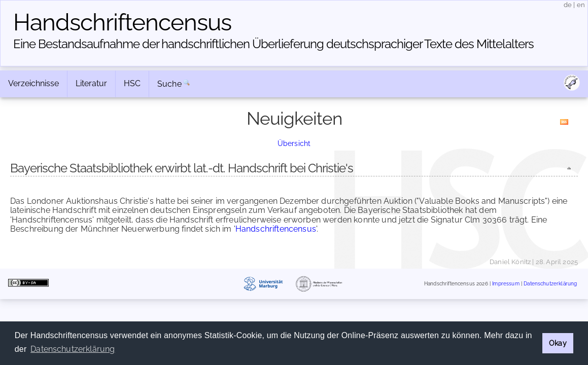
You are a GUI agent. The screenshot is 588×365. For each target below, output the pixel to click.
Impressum (506, 284)
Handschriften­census (122, 22)
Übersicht (294, 143)
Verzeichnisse (33, 83)
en (581, 5)
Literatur (91, 83)
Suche (169, 84)
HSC (132, 83)
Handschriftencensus (276, 229)
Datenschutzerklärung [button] (73, 349)
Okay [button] (558, 343)
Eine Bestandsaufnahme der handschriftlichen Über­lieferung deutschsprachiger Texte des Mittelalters (273, 44)
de (568, 5)
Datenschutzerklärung (550, 284)
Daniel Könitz (510, 262)
